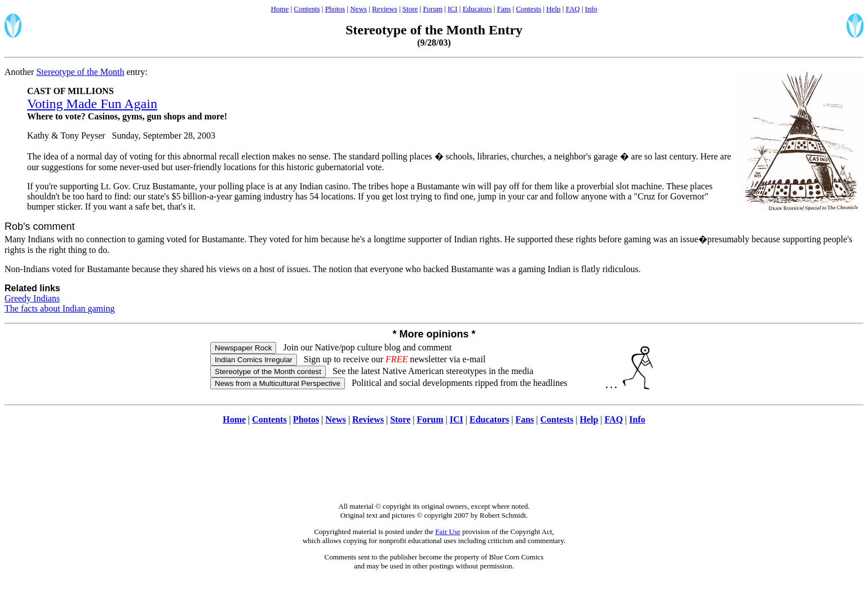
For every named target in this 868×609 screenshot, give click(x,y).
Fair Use (448, 532)
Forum (433, 9)
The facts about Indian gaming (60, 308)
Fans (504, 9)
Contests (528, 9)
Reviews (385, 9)
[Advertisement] (434, 469)
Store (410, 9)
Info (591, 9)
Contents (307, 9)
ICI (452, 9)
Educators (477, 9)
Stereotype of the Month (80, 72)
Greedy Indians (32, 298)
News (358, 9)
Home (280, 9)
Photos (335, 9)
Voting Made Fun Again (92, 104)
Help (553, 9)
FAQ (573, 9)
